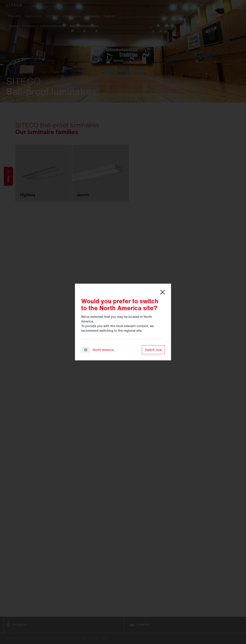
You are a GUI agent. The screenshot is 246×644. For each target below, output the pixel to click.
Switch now (153, 350)
